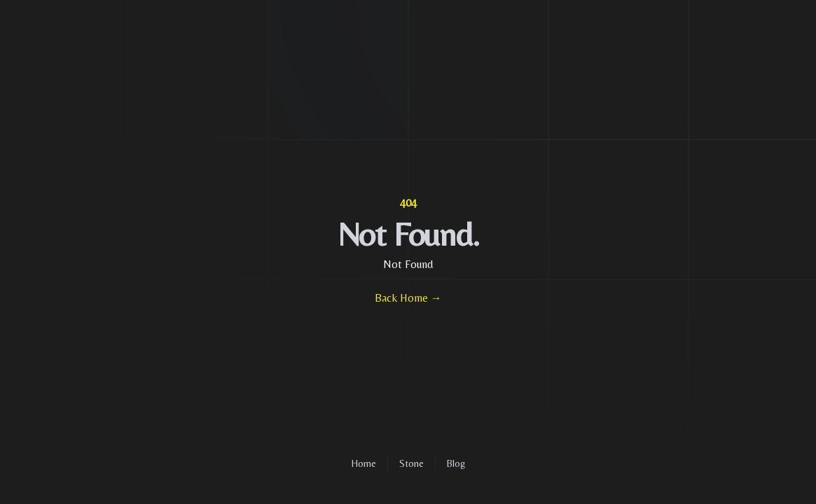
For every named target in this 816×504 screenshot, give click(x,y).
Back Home (408, 298)
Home (364, 463)
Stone (412, 463)
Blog (456, 463)
